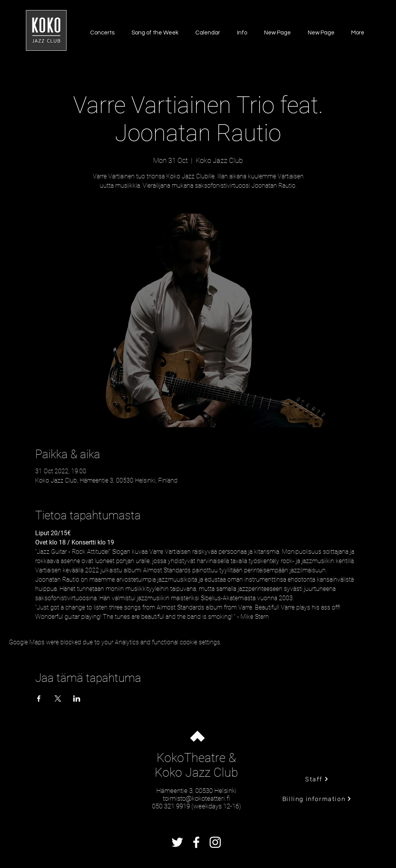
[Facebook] (196, 842)
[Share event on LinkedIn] (77, 699)
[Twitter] (177, 842)
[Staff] (317, 779)
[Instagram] (215, 842)
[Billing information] (317, 799)
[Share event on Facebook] (39, 699)
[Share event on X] (58, 699)
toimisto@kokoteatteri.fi (196, 798)
